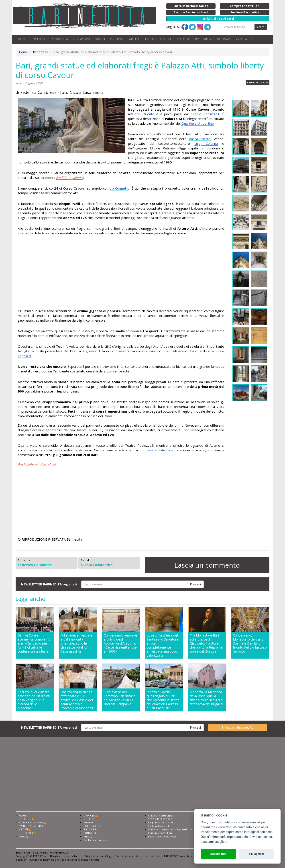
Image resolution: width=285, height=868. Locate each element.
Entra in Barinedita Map (162, 836)
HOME (22, 39)
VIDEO (208, 39)
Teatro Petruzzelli (205, 114)
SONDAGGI (90, 829)
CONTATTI (244, 39)
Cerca (261, 27)
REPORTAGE (82, 39)
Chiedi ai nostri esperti (162, 815)
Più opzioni (256, 854)
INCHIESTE (40, 39)
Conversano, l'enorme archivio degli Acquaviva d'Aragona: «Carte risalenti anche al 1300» (120, 643)
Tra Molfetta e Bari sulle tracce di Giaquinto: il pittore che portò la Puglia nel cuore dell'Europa (207, 643)
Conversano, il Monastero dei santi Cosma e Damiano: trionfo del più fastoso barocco (250, 643)
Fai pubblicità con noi (161, 822)
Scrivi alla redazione (160, 819)
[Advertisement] (121, 273)
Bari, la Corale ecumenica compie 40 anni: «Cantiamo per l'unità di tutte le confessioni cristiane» (34, 643)
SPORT (100, 39)
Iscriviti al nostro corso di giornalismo (170, 829)
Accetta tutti (218, 854)
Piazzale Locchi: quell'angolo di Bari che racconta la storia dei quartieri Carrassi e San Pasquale (163, 700)
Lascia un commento (207, 565)
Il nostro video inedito (238, 727)
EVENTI (150, 39)
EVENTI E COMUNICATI (32, 826)
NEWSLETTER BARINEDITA (49, 584)
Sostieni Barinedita (159, 826)
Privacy (88, 836)
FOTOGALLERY (188, 39)
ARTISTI (135, 39)
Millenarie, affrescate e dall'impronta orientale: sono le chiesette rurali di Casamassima (77, 643)
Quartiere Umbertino (198, 123)
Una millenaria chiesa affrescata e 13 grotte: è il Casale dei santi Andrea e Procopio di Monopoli (77, 700)
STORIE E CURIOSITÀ (31, 822)
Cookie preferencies (96, 840)
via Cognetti (119, 188)
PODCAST (224, 39)
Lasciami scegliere (214, 842)
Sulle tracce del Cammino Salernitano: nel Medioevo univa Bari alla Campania (120, 698)
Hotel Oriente (143, 114)
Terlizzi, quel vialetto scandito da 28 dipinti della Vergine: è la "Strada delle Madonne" (34, 700)
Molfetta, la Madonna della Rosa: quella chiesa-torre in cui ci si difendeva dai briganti (207, 698)
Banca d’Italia (200, 139)
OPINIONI (117, 39)
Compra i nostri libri (160, 833)
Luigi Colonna (206, 143)
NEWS (22, 836)
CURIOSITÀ (60, 39)
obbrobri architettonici (158, 450)
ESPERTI (166, 39)
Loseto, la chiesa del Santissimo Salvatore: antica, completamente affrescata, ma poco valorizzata (163, 645)
